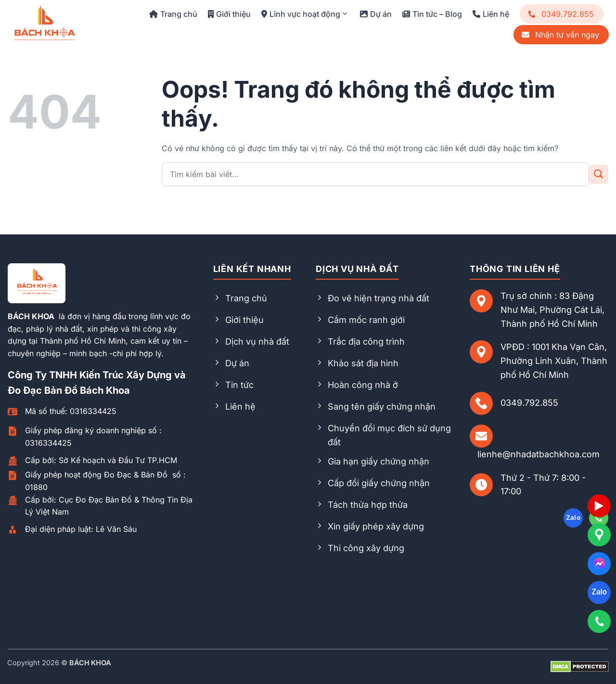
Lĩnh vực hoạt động (304, 14)
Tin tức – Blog (432, 14)
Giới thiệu (229, 14)
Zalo (599, 592)
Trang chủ (173, 14)
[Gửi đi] (599, 174)
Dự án (376, 14)
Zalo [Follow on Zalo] (573, 517)
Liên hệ (491, 14)
